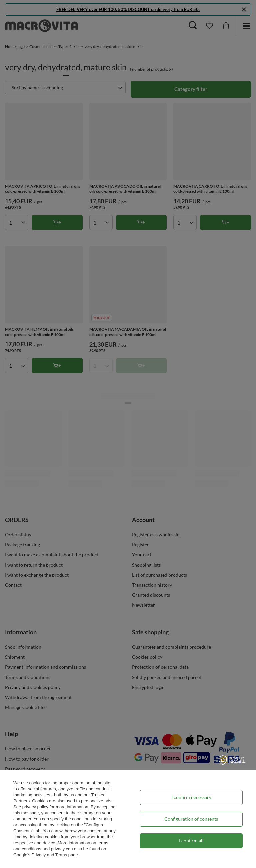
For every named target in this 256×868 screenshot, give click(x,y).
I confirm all (191, 841)
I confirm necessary (191, 797)
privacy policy (35, 807)
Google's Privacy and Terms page (46, 855)
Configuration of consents (191, 819)
